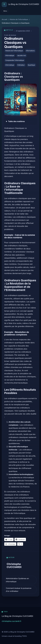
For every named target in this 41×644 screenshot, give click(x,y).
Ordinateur (21, 65)
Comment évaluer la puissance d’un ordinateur (19, 590)
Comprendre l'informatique (15, 60)
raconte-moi (22, 55)
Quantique (31, 65)
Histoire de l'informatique (19, 19)
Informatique (10, 55)
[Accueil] (4, 4)
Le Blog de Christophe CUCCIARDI (24, 4)
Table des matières (16, 121)
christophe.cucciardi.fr (12, 621)
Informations (30, 51)
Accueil (4, 19)
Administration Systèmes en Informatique (17, 580)
